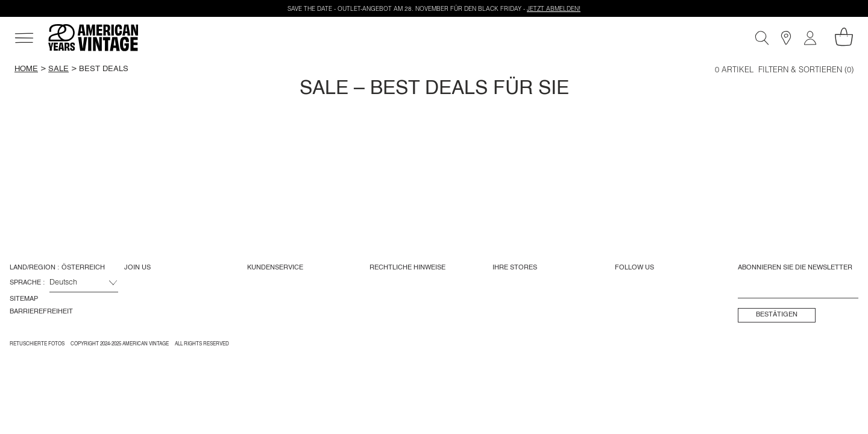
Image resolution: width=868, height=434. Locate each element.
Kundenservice (275, 268)
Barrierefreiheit (41, 312)
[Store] (786, 38)
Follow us (634, 268)
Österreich (83, 268)
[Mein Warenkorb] (844, 37)
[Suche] (762, 38)
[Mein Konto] (810, 38)
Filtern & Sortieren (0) (806, 71)
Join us (137, 268)
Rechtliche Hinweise (407, 268)
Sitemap (24, 299)
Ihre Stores (515, 268)
